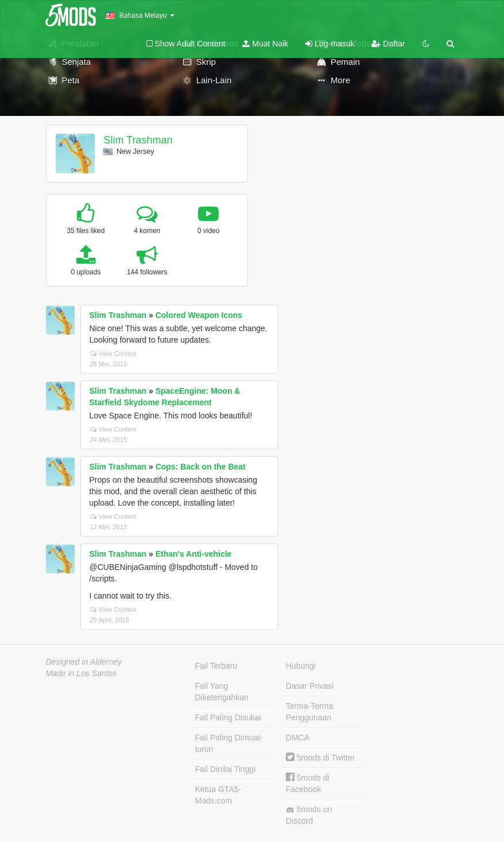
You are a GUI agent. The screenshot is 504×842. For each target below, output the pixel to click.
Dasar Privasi (310, 686)
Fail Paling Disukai (228, 717)
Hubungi (301, 666)
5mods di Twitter (321, 758)
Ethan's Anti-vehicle (194, 554)
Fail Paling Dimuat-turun (229, 743)
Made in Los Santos (82, 673)
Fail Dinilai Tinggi (226, 769)
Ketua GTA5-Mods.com (218, 795)
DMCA (298, 738)
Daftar (388, 44)
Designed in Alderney (84, 662)
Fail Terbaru (216, 666)
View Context (113, 354)
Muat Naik (265, 44)
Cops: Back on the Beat (201, 467)
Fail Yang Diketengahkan (222, 692)
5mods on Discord (309, 815)
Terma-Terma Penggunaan (309, 712)
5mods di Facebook (308, 783)
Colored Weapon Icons (199, 315)
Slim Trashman (138, 140)
